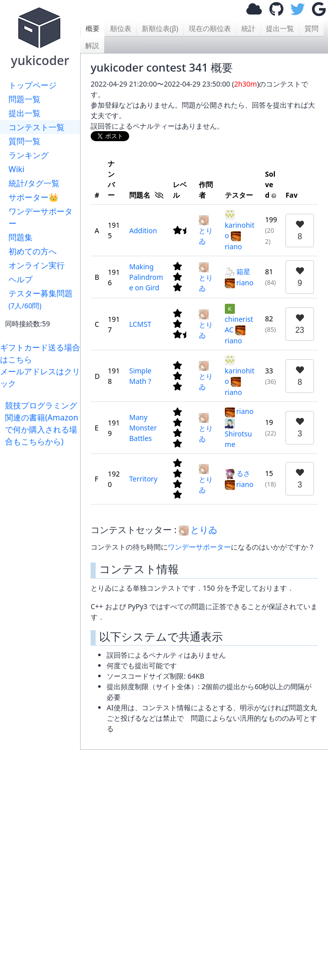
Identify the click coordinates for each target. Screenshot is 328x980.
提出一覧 (25, 113)
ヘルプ (21, 279)
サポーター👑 (34, 197)
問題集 (21, 237)
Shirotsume (238, 434)
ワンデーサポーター (41, 217)
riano (239, 283)
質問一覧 (25, 141)
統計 (248, 28)
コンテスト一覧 (37, 127)
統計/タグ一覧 (34, 183)
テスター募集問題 (41, 299)
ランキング (29, 155)
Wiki (17, 169)
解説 (92, 45)
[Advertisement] (43, 598)
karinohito (240, 225)
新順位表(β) (160, 28)
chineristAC (239, 319)
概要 (93, 28)
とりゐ (206, 230)
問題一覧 (25, 99)
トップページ (33, 85)
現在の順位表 (210, 28)
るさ (238, 473)
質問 (311, 28)
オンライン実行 (37, 265)
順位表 (121, 28)
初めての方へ (33, 251)
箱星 (238, 272)
